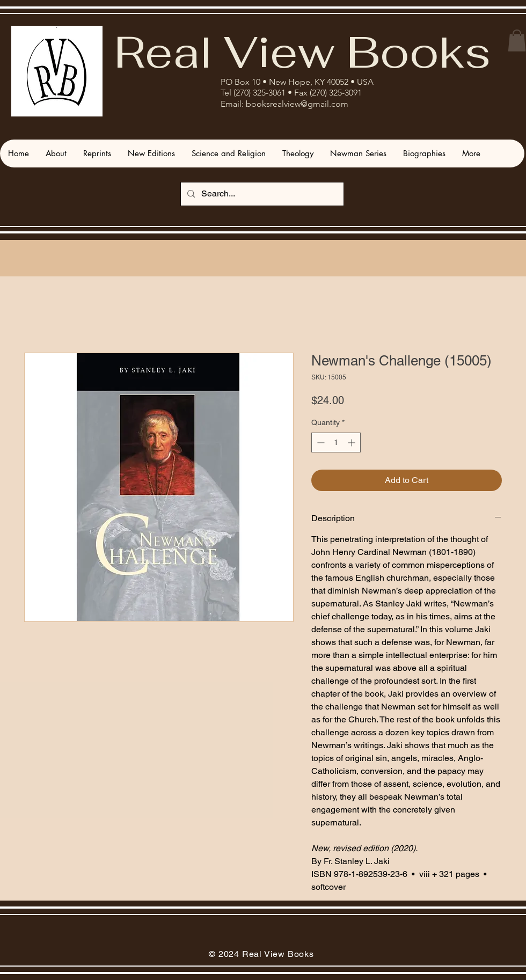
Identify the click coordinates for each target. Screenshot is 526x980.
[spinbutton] (336, 443)
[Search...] (261, 194)
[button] (517, 41)
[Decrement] (320, 443)
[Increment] (352, 443)
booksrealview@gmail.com (297, 104)
